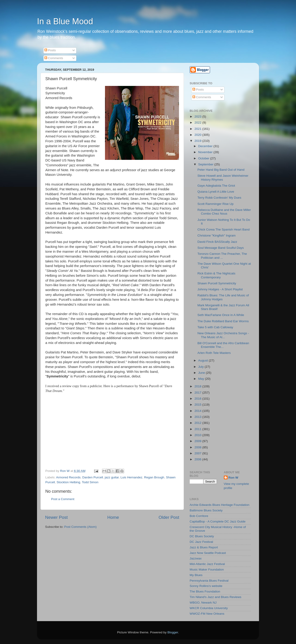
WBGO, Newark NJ (203, 603)
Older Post (169, 517)
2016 (198, 399)
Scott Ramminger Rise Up (216, 204)
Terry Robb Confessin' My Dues (219, 198)
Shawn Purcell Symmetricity (217, 283)
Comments (54, 58)
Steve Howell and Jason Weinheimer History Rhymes (223, 178)
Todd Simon (90, 482)
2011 (198, 429)
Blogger (173, 632)
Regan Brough (154, 477)
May (202, 379)
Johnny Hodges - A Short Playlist (220, 289)
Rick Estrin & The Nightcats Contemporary (216, 275)
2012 (198, 423)
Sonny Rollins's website (206, 586)
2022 (198, 123)
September (206, 164)
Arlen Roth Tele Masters (214, 353)
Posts (50, 50)
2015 (198, 405)
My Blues (196, 575)
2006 (198, 459)
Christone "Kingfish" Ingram (217, 235)
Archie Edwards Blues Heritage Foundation (219, 505)
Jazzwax (196, 558)
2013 (198, 417)
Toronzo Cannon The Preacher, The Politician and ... (222, 256)
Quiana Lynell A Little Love (216, 192)
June (202, 373)
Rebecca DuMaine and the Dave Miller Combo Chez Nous (224, 212)
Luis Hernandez (131, 477)
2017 (198, 393)
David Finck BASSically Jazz (217, 242)
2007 (198, 453)
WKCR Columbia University (209, 608)
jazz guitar (112, 477)
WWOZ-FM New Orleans (207, 614)
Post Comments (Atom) (80, 527)
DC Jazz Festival (201, 542)
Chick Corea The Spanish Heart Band (224, 229)
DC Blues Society (202, 536)
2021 (198, 129)
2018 (198, 386)
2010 (198, 435)
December (206, 146)
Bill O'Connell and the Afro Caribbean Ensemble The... (223, 345)
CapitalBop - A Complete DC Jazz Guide (218, 521)
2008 (198, 447)
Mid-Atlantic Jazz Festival (207, 564)
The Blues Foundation (205, 591)
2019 (198, 141)
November (206, 152)
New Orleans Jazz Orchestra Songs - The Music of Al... (223, 335)
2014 (198, 411)
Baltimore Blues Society (206, 510)
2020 (198, 135)
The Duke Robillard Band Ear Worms (223, 321)
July (201, 367)
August (203, 360)
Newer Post (56, 517)
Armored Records (68, 477)
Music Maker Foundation (207, 570)
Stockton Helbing (68, 482)
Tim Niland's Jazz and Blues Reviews (215, 597)
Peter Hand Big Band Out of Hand (221, 170)
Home (113, 517)
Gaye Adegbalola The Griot (216, 186)
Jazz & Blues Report (204, 547)
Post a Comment (63, 499)
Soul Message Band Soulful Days (221, 248)
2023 (198, 117)
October (204, 158)
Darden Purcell (93, 477)
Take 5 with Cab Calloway (215, 327)
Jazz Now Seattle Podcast (208, 553)
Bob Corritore (199, 516)
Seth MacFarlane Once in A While (221, 315)
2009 (198, 441)
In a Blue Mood (65, 21)
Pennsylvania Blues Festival (209, 581)
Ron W (233, 478)
